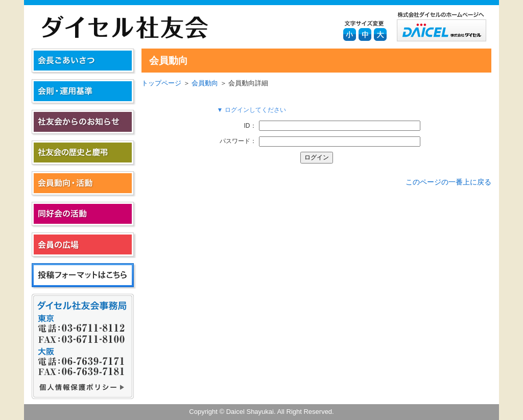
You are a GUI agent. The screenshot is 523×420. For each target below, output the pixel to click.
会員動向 (205, 83)
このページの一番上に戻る (448, 182)
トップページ (161, 83)
